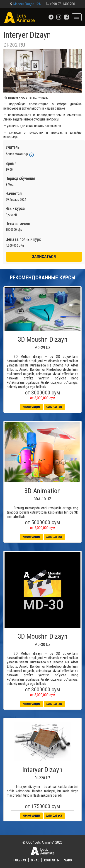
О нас (35, 860)
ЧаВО (68, 860)
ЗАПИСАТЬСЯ (44, 257)
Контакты (52, 860)
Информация (32, 407)
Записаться (54, 407)
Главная (20, 860)
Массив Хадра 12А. (27, 4)
